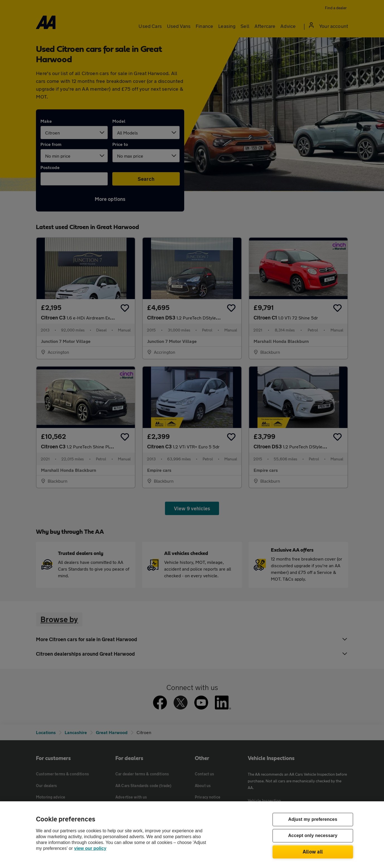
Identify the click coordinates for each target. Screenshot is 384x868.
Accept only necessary (313, 836)
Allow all (313, 852)
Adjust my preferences (313, 820)
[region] (192, 835)
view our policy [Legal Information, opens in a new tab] (90, 848)
